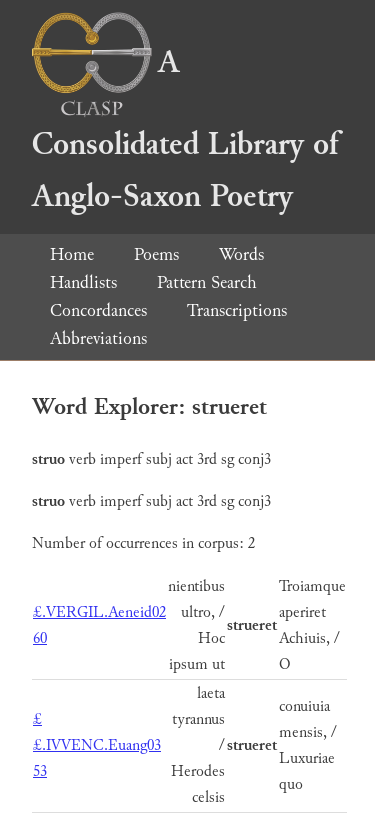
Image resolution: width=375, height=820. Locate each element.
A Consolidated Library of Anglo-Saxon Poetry (185, 129)
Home (72, 254)
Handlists (83, 282)
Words (241, 254)
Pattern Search (207, 282)
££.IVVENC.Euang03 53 (97, 745)
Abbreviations (98, 338)
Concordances (98, 310)
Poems (156, 254)
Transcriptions (237, 310)
